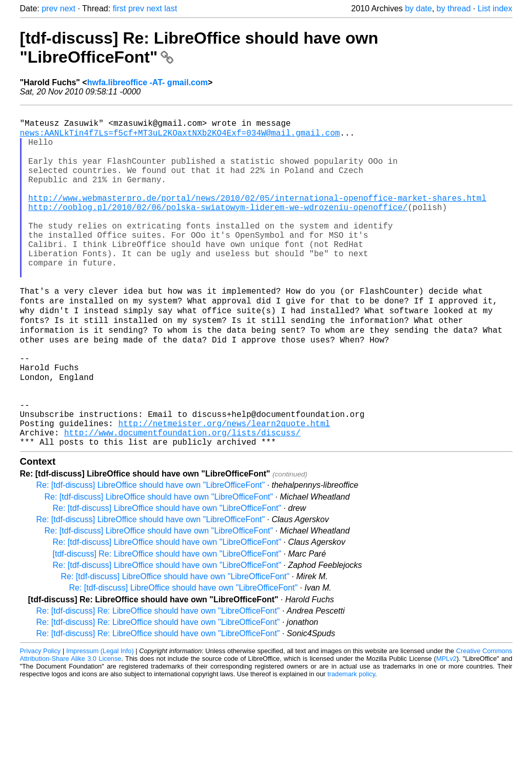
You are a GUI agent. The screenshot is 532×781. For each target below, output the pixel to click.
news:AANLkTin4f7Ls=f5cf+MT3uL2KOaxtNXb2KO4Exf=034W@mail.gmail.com (180, 138)
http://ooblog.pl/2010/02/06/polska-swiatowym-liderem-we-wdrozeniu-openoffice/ (218, 228)
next (68, 8)
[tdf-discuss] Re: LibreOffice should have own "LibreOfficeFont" (167, 623)
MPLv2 (446, 727)
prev (50, 8)
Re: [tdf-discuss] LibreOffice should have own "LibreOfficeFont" (151, 554)
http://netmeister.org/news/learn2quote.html (224, 488)
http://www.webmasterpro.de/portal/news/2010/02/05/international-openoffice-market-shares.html (257, 217)
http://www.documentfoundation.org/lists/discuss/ (182, 499)
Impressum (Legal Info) (100, 720)
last (171, 8)
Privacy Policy (41, 720)
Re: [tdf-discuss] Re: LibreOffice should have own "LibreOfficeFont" (158, 680)
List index (495, 8)
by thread (454, 8)
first (120, 8)
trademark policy (351, 743)
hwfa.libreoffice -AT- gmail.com (147, 82)
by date (418, 8)
